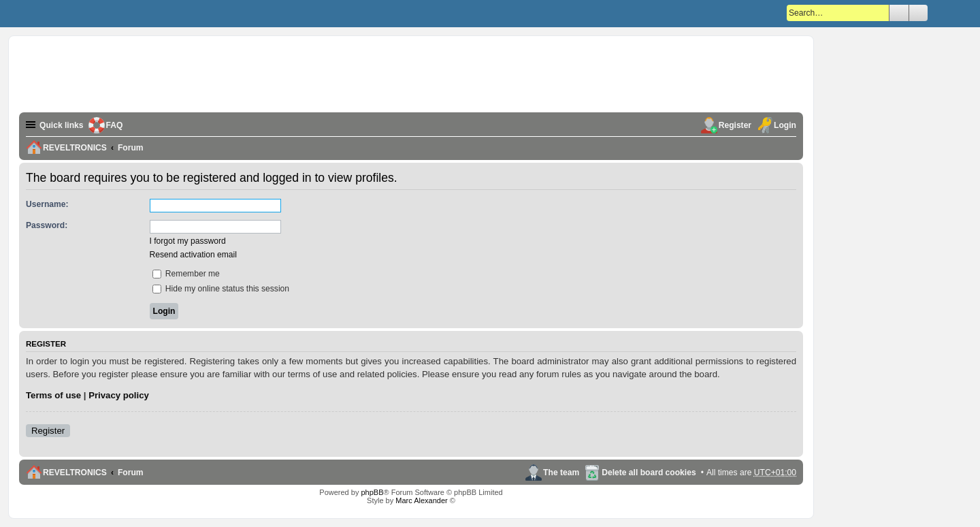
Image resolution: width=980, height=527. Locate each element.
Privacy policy (119, 395)
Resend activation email (193, 255)
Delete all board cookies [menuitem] (649, 473)
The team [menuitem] (561, 473)
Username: (47, 204)
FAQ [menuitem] (115, 125)
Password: (47, 225)
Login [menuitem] (785, 125)
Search (899, 13)
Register (48, 431)
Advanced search (918, 13)
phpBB (372, 492)
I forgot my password (188, 241)
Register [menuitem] (735, 125)
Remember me (186, 274)
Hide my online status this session (221, 289)
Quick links (62, 125)
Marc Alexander (421, 500)
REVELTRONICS (75, 473)
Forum (131, 473)
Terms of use (53, 395)
